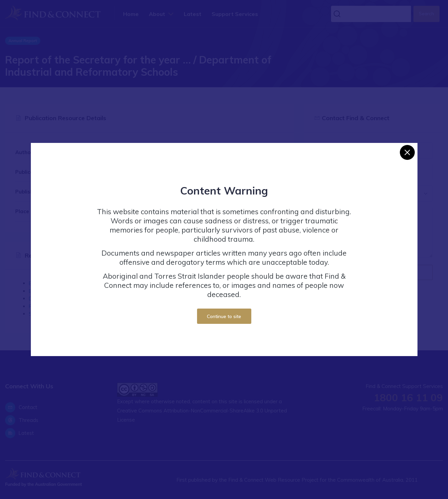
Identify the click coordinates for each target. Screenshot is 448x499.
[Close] (407, 152)
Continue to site (224, 316)
